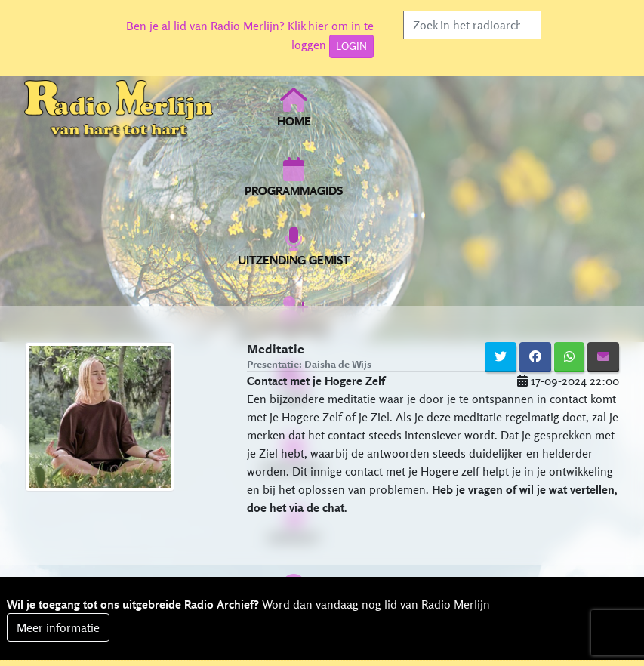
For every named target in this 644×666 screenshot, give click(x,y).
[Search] (472, 25)
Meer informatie (58, 627)
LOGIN (351, 46)
